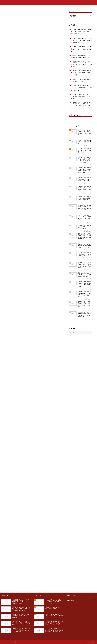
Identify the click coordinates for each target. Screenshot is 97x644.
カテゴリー (87, 3)
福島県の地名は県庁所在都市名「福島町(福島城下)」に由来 (30, 44)
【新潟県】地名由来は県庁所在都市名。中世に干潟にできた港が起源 (81, 104)
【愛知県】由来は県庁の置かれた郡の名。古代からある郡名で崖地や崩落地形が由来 (81, 40)
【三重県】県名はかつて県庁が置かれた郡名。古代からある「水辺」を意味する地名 (81, 32)
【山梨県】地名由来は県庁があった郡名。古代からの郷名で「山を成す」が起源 (81, 73)
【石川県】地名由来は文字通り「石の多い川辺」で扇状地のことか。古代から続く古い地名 (81, 88)
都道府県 (5, 16)
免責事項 (19, 642)
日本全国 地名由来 (11, 2)
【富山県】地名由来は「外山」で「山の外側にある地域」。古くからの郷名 (81, 97)
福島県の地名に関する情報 (20, 55)
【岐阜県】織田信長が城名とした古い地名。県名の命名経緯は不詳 (81, 57)
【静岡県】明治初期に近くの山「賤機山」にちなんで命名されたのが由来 (81, 49)
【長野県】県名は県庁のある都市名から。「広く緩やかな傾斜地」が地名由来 (81, 64)
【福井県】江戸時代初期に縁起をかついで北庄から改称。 (81, 80)
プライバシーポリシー (9, 642)
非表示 (37, 38)
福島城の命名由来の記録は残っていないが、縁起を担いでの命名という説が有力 (36, 50)
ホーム (79, 3)
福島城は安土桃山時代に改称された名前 (26, 47)
